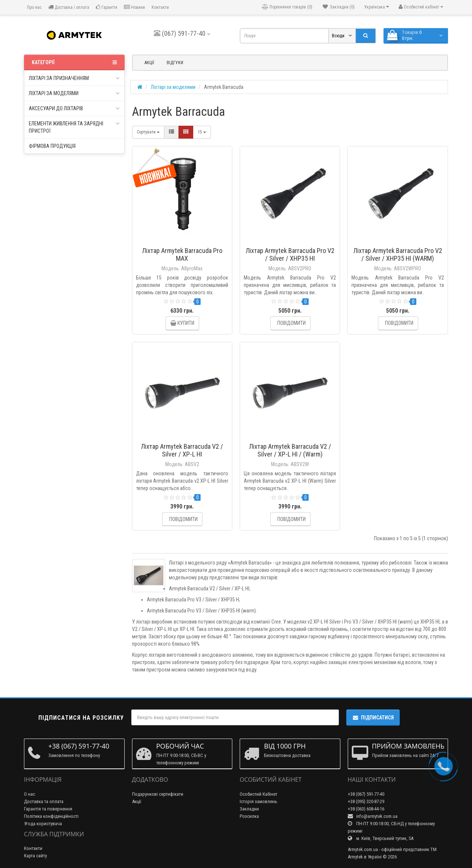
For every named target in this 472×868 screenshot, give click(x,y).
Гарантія (107, 7)
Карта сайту (35, 856)
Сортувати (148, 132)
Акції (149, 63)
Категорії (74, 62)
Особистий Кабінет (258, 794)
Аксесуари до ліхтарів (74, 108)
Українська (377, 7)
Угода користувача (43, 824)
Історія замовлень (258, 801)
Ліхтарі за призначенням (74, 78)
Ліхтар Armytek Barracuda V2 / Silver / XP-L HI (182, 450)
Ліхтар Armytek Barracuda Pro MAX (182, 254)
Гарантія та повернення (48, 809)
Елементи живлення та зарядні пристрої (74, 127)
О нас (29, 794)
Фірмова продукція (52, 146)
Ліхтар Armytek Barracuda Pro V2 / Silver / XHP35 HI (290, 254)
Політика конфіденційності (51, 816)
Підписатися (373, 718)
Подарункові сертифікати (158, 794)
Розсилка (249, 816)
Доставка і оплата (69, 7)
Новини (134, 7)
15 (202, 132)
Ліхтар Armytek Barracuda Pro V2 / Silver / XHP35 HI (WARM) (398, 254)
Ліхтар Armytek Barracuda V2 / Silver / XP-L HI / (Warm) (290, 450)
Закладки (249, 809)
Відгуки (175, 63)
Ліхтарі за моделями (74, 93)
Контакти (160, 7)
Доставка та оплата (44, 801)
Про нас (34, 7)
